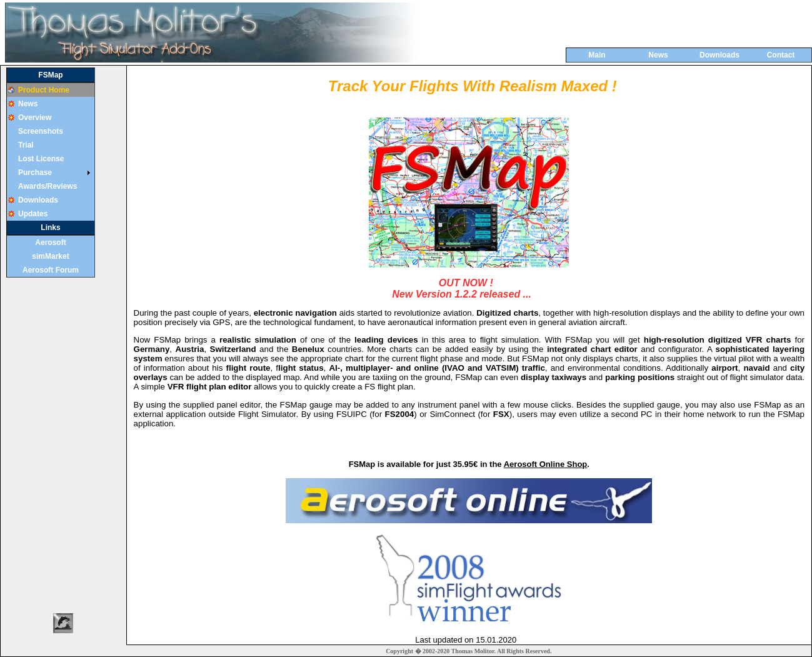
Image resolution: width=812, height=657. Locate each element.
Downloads (719, 55)
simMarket (50, 256)
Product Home (44, 90)
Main (597, 55)
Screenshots (41, 131)
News (658, 55)
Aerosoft (50, 243)
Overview (35, 118)
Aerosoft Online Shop (546, 464)
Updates (33, 214)
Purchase (35, 173)
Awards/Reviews (48, 186)
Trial (26, 145)
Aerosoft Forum (51, 270)
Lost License (41, 159)
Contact (781, 55)
